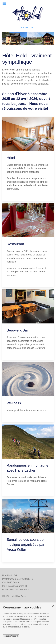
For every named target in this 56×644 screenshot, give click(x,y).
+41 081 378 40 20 (20, 590)
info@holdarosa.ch (18, 586)
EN (23, 28)
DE (31, 28)
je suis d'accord (11, 636)
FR (27, 28)
